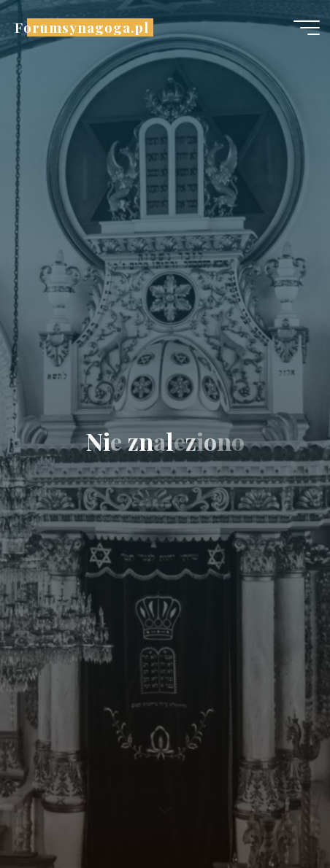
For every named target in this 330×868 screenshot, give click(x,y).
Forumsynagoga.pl (82, 27)
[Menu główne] (307, 28)
